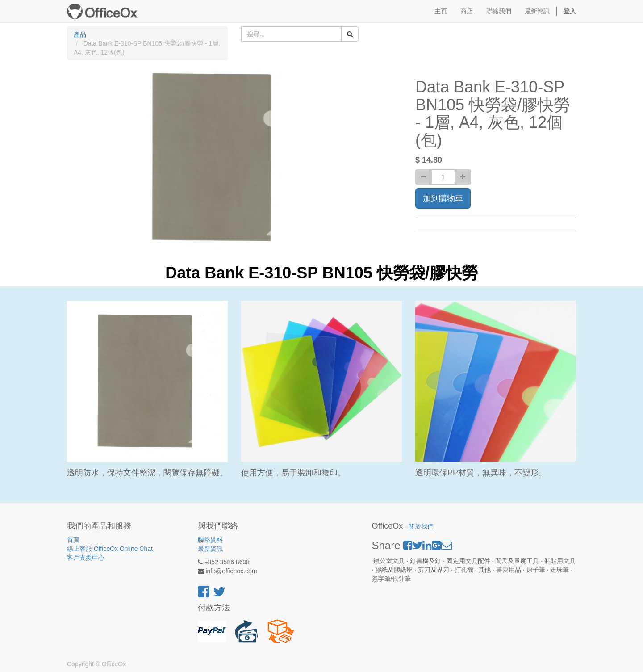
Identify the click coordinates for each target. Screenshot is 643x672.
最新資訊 (210, 549)
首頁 (73, 540)
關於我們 (421, 527)
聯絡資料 (210, 540)
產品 (80, 34)
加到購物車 (443, 198)
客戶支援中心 (86, 558)
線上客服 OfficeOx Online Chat (110, 549)
